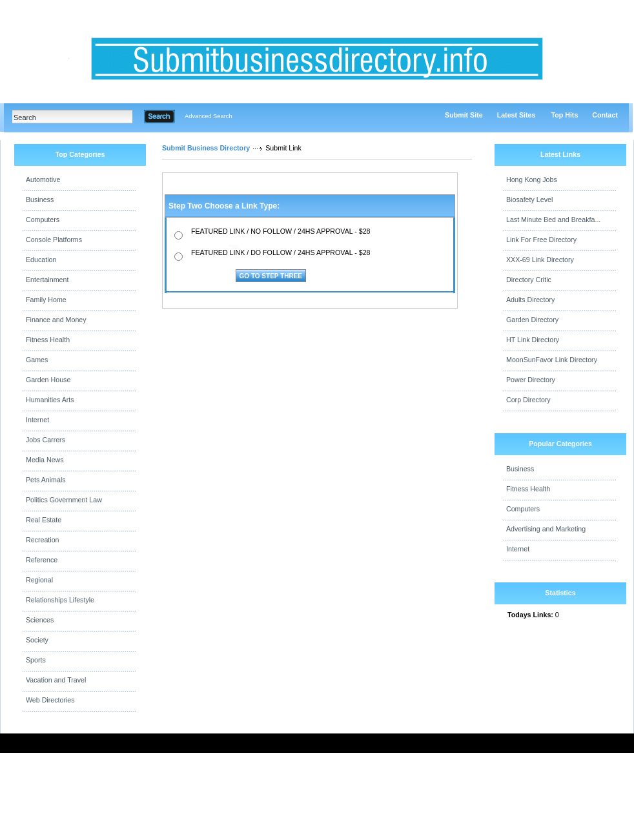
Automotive (43, 179)
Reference (42, 560)
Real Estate (44, 520)
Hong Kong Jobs (532, 179)
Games (37, 360)
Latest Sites (516, 115)
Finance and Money (56, 320)
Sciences (40, 620)
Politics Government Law (64, 500)
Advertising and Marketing (546, 529)
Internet (37, 420)
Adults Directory (530, 300)
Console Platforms (54, 240)
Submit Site (464, 115)
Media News (45, 460)
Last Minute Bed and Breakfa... (553, 220)
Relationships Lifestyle (60, 600)
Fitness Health (48, 340)
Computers (43, 220)
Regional (39, 580)
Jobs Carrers (46, 440)
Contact (605, 115)
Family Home (46, 300)
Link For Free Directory (541, 240)
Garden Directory (532, 320)
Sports (36, 660)
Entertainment (47, 280)
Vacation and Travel (56, 680)
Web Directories (50, 700)
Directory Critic (529, 280)
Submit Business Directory (206, 148)
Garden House (48, 380)
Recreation (43, 540)
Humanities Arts (50, 400)
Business (40, 200)
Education (41, 260)
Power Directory (531, 380)
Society (37, 640)
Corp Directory (528, 400)
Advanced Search (209, 116)
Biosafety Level (529, 200)
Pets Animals (46, 480)
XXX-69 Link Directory (540, 260)
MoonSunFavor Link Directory (552, 360)
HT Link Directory (533, 340)
